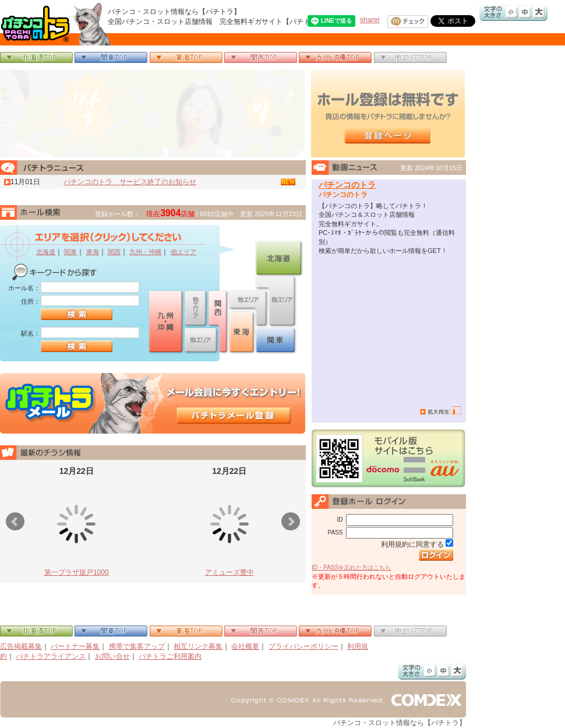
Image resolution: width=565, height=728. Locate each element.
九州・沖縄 (145, 252)
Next (291, 522)
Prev (15, 522)
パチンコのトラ (347, 185)
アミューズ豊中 (229, 572)
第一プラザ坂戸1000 (77, 572)
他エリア (183, 252)
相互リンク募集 (198, 646)
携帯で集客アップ (137, 646)
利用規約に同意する (412, 544)
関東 (70, 252)
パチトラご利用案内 (170, 656)
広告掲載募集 (21, 646)
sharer (370, 20)
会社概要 (245, 646)
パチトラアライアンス (51, 656)
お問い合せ (112, 656)
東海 (93, 252)
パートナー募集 (75, 646)
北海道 (46, 252)
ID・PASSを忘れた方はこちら (351, 567)
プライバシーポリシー (303, 646)
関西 (114, 252)
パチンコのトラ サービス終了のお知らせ (130, 182)
